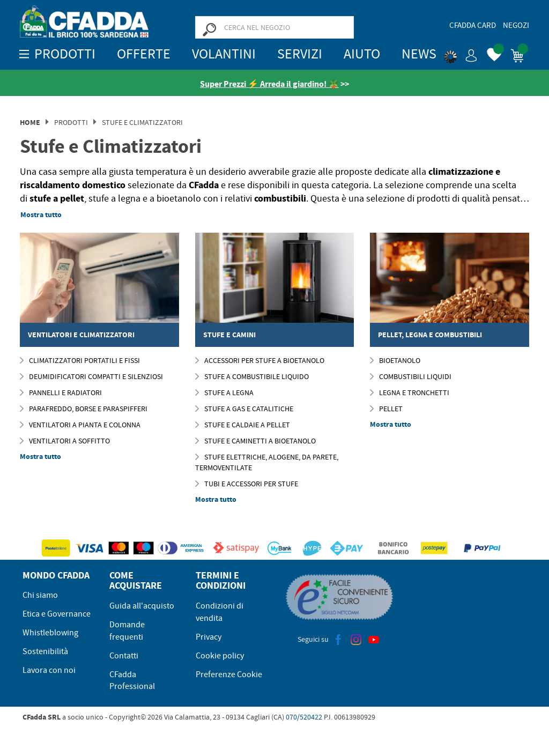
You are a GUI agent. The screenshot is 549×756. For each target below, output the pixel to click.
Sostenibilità (45, 651)
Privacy (209, 637)
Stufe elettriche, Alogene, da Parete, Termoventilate (267, 462)
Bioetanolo (395, 360)
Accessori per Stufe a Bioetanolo (260, 360)
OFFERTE (144, 54)
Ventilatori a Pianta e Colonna (80, 425)
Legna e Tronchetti (410, 392)
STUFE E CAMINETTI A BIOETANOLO (255, 441)
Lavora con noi (49, 670)
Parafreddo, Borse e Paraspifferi (84, 409)
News (419, 54)
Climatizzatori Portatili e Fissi (80, 360)
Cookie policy (220, 656)
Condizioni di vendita (220, 612)
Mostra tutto (41, 215)
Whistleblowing (50, 633)
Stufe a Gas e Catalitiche (244, 409)
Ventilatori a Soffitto (65, 441)
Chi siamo (40, 595)
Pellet (386, 409)
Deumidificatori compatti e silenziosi (91, 376)
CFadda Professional (132, 681)
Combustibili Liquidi (411, 376)
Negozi (516, 25)
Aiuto (362, 54)
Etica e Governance (57, 614)
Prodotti (71, 122)
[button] (461, 54)
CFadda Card (473, 25)
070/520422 (304, 717)
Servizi (300, 54)
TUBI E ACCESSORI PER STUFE (247, 484)
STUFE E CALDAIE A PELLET (243, 425)
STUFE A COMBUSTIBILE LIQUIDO (252, 376)
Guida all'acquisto (142, 606)
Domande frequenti (127, 631)
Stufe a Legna (224, 392)
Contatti (124, 656)
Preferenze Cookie (229, 675)
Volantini (224, 54)
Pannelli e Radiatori (61, 392)
